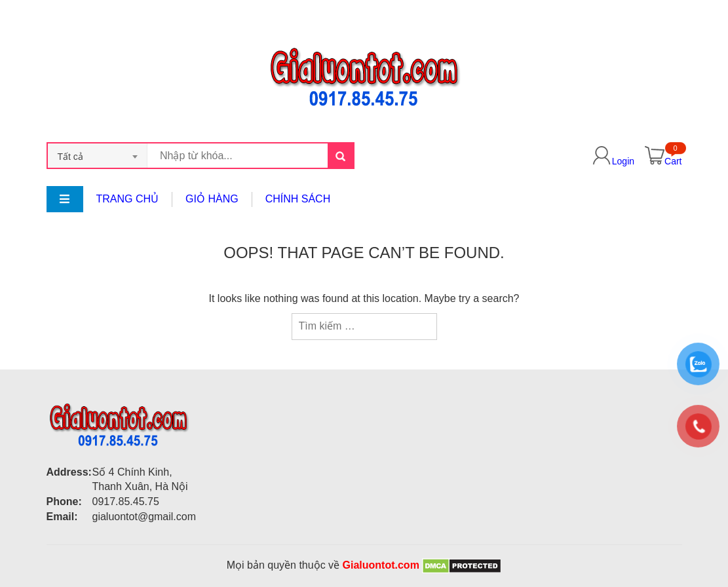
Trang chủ (128, 199)
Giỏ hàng (212, 199)
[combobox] (98, 156)
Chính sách (298, 199)
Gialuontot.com (381, 565)
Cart (673, 161)
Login (623, 161)
